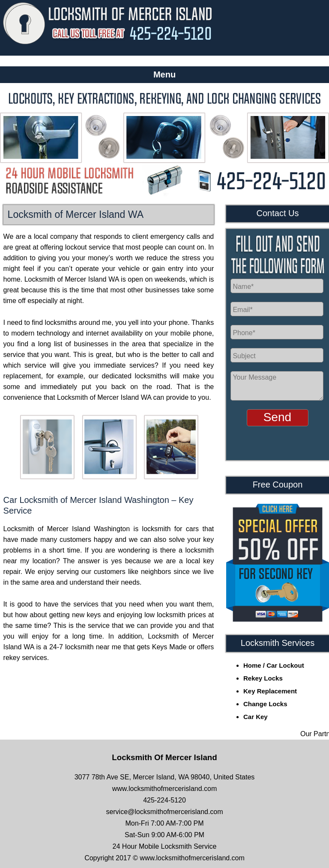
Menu (164, 74)
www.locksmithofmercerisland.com (165, 789)
